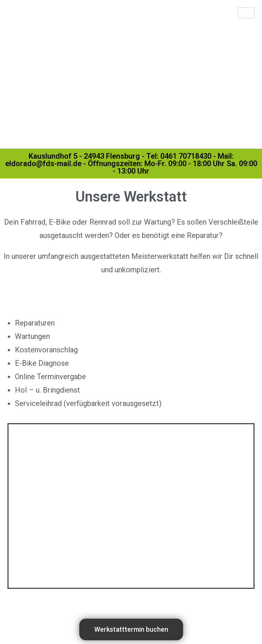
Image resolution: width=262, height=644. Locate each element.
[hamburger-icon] (246, 13)
